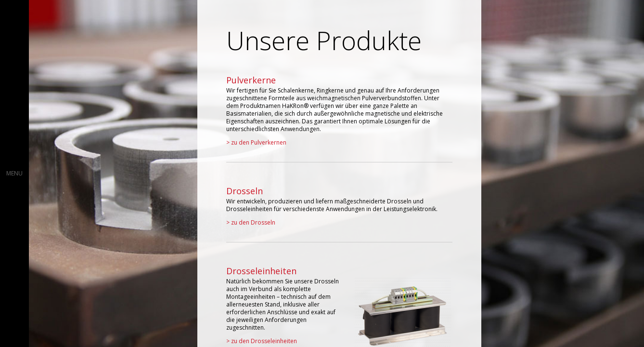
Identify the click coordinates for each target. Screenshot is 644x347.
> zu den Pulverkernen (256, 142)
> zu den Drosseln (251, 222)
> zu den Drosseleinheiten (262, 341)
